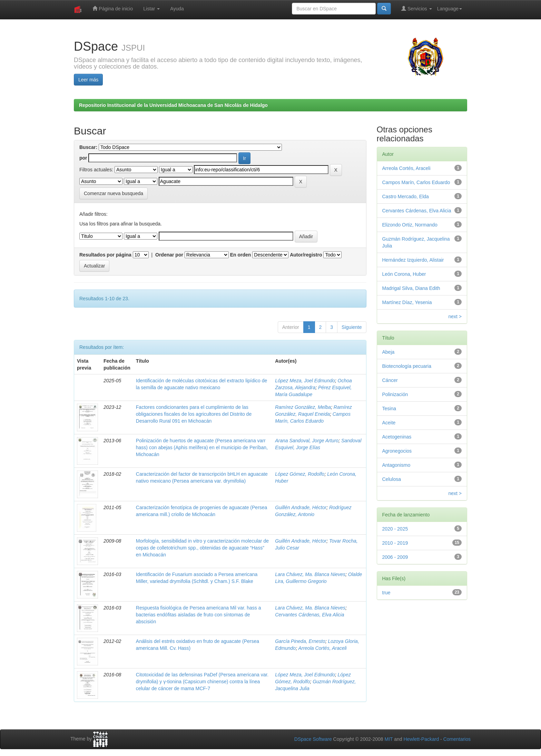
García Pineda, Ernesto (300, 641)
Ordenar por (169, 255)
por (83, 158)
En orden (241, 255)
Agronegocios (397, 451)
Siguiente (352, 327)
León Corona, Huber (404, 274)
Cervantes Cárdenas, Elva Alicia (309, 615)
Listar (151, 9)
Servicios (417, 8)
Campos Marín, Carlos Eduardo (416, 182)
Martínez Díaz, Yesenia (407, 302)
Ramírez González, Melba (303, 407)
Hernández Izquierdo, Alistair (413, 260)
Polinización (395, 394)
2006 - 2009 (395, 557)
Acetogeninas (397, 437)
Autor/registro (306, 255)
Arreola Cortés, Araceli (322, 648)
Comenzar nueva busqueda (114, 193)
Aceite (389, 423)
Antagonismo (396, 465)
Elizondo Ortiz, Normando (410, 225)
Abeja (388, 352)
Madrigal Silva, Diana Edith (411, 288)
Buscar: (88, 147)
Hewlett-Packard (421, 739)
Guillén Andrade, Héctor (301, 507)
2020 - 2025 (395, 529)
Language (450, 9)
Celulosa (392, 479)
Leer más (88, 80)
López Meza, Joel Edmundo (305, 381)
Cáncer (390, 380)
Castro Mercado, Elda (406, 196)
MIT (388, 739)
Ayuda (177, 9)
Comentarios (457, 739)
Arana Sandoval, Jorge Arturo (307, 441)
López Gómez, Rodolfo (300, 474)
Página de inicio (113, 8)
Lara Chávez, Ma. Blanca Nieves (310, 574)
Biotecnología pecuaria (407, 366)
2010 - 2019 (395, 543)
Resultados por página (105, 255)
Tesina (389, 409)
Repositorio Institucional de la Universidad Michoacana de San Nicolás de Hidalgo (173, 105)
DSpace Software (313, 739)
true (386, 593)
